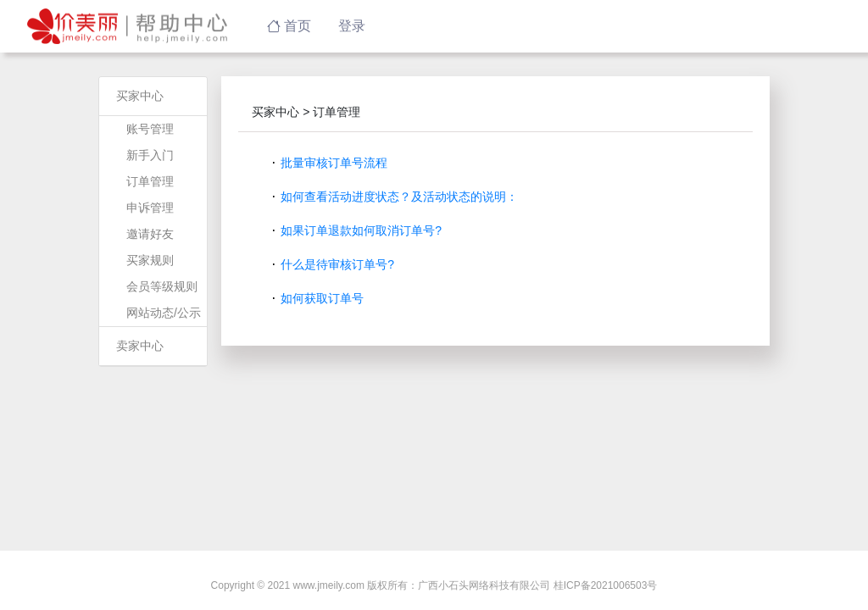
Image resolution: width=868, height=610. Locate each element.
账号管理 (150, 129)
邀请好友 (150, 234)
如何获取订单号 (322, 298)
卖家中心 (140, 346)
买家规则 (150, 260)
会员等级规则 (162, 286)
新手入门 (150, 155)
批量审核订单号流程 (334, 163)
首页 (289, 26)
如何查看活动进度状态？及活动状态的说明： (399, 197)
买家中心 (140, 96)
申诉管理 (150, 208)
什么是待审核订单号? (337, 264)
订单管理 (150, 181)
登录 (352, 26)
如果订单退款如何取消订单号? (361, 230)
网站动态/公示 (164, 313)
